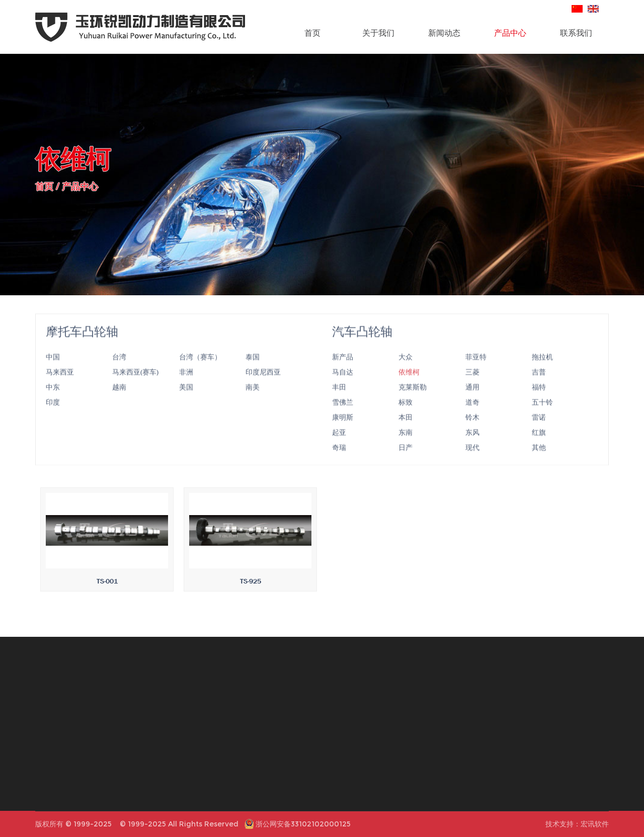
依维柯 (409, 386)
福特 (539, 401)
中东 (53, 401)
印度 (53, 416)
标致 (406, 416)
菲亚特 (476, 371)
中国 (53, 371)
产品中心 (510, 33)
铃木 (472, 431)
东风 (472, 446)
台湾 (119, 371)
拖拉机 (542, 371)
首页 (312, 33)
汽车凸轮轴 (362, 345)
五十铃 (542, 416)
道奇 (472, 416)
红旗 (539, 446)
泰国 (253, 371)
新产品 (343, 371)
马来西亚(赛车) (135, 386)
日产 (406, 461)
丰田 (339, 401)
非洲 (186, 386)
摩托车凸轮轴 (82, 345)
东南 (406, 446)
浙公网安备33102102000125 (303, 824)
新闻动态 (444, 33)
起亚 (339, 446)
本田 (406, 431)
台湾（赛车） (200, 371)
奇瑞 (339, 461)
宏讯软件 (595, 824)
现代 (472, 461)
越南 (119, 401)
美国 (186, 401)
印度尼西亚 (263, 386)
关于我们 (378, 33)
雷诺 (539, 431)
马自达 (343, 386)
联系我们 (576, 33)
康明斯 (343, 431)
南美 (253, 401)
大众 (406, 371)
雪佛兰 (343, 416)
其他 (539, 461)
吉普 (539, 386)
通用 (472, 401)
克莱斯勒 (413, 401)
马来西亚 (60, 386)
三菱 (472, 386)
